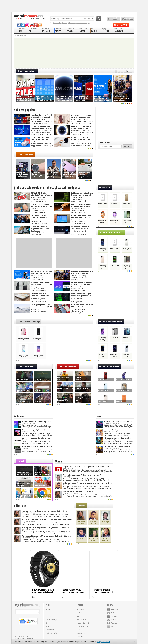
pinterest (36, 25)
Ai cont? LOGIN (113, 19)
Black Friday (57, 23)
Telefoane (49, 613)
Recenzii (49, 626)
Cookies (79, 630)
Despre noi (115, 13)
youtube (32, 25)
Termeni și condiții (83, 623)
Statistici (79, 616)
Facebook (113, 610)
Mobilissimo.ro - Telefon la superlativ (29, 17)
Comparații (50, 630)
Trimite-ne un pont (121, 25)
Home (48, 610)
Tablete (49, 616)
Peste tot (88, 19)
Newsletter (105, 143)
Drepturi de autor (83, 620)
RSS (110, 626)
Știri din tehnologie (83, 23)
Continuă (127, 146)
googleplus (27, 25)
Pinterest (112, 623)
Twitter (112, 613)
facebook (19, 25)
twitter (23, 25)
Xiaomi (65, 23)
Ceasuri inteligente (52, 620)
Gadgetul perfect (52, 633)
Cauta (99, 19)
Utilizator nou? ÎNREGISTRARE (128, 19)
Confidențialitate (82, 626)
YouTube (112, 620)
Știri (47, 623)
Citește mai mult (104, 642)
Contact (123, 13)
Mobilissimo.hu (82, 633)
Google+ (112, 616)
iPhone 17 (72, 23)
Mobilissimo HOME (20, 36)
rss (40, 25)
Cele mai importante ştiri (27, 71)
